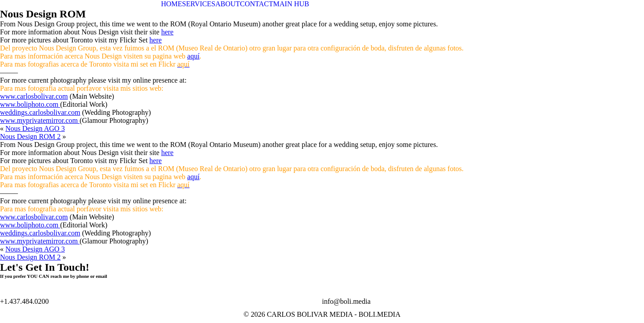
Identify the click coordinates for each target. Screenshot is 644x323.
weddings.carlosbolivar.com (40, 112)
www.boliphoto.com (30, 104)
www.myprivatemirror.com (40, 120)
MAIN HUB (291, 4)
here (167, 32)
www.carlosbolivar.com (34, 96)
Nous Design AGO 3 (35, 128)
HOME (172, 4)
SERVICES (199, 4)
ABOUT (227, 4)
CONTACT (257, 4)
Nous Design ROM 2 (30, 136)
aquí (194, 56)
